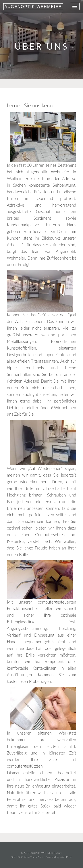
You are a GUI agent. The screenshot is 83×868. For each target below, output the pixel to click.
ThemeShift (37, 857)
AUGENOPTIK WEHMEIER (33, 7)
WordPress (66, 857)
